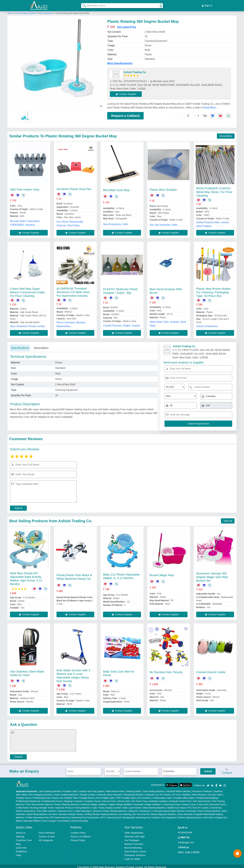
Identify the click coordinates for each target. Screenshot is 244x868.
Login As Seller (132, 857)
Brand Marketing (133, 846)
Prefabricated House (52, 799)
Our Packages (132, 838)
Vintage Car (221, 816)
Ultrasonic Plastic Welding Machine (110, 809)
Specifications (20, 346)
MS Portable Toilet (69, 796)
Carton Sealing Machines (66, 793)
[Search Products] (83, 5)
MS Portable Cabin (106, 796)
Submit (18, 506)
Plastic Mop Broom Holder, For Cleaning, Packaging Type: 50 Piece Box (214, 290)
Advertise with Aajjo (135, 835)
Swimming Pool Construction (85, 816)
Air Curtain (203, 806)
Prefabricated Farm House (45, 796)
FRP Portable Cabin (126, 796)
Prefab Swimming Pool (37, 816)
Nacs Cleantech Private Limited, (28, 324)
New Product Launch (135, 850)
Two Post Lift (143, 812)
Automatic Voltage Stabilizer (147, 803)
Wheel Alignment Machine (164, 812)
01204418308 (185, 831)
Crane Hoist (203, 803)
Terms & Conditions (81, 835)
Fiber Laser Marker (132, 806)
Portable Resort (87, 796)
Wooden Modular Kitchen (71, 812)
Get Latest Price (127, 25)
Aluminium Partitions (202, 790)
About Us (21, 831)
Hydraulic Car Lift (154, 793)
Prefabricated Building (207, 796)
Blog (18, 842)
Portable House (23, 796)
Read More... (211, 106)
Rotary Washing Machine (67, 803)
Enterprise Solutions (135, 853)
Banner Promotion (134, 842)
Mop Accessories (46, 11)
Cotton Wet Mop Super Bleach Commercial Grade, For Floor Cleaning (28, 290)
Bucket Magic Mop (162, 573)
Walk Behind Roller (115, 790)
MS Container (144, 796)
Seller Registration (134, 831)
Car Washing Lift (127, 812)
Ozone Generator (80, 819)
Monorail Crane (218, 803)
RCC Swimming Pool (111, 816)
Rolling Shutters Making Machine (101, 812)
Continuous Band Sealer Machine (169, 809)
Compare (227, 770)
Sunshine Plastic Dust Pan (74, 187)
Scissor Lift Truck (172, 793)
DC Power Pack (140, 799)
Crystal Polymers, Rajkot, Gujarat (121, 324)
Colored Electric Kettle (211, 670)
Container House (92, 799)
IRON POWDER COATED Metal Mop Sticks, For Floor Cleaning (214, 190)
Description (41, 346)
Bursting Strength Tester (42, 806)
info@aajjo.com (186, 841)
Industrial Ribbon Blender (178, 790)
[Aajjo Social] (208, 783)
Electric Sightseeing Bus (190, 816)
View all (228, 519)
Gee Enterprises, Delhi (116, 222)
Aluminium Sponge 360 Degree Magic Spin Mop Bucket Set (212, 575)
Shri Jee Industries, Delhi (164, 223)
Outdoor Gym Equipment (164, 816)
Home (10, 11)
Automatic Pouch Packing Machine (203, 809)
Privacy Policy (78, 838)
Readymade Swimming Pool (137, 816)
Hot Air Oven (124, 799)
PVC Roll (192, 806)
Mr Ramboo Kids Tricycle (166, 670)
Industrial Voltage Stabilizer (94, 803)
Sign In (207, 5)
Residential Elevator (134, 793)
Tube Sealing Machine (154, 790)
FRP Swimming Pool (60, 816)
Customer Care (24, 838)
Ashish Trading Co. (135, 70)
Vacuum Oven (109, 799)
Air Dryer (53, 812)
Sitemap (20, 835)
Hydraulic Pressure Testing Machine (73, 806)
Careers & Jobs (47, 835)
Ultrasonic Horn (65, 809)
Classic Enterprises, (207, 324)
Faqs (18, 853)
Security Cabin (215, 793)
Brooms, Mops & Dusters (26, 11)
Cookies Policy (78, 831)
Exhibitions (22, 850)
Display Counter (88, 793)
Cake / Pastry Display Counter (107, 806)
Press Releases (47, 831)
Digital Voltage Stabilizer (121, 803)
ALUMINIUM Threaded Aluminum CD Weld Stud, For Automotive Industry (73, 290)
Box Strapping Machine (41, 793)
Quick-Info (21, 846)
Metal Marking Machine (154, 806)
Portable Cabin (70, 790)
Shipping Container (73, 799)
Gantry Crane (189, 803)
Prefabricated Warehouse (28, 799)
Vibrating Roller (134, 790)
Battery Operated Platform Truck (32, 819)
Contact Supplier (128, 92)
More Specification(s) (120, 61)
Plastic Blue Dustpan (163, 188)
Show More (226, 134)
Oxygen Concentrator (59, 819)
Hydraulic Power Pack (180, 799)
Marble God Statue (176, 806)
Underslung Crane (172, 803)
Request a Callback (125, 114)
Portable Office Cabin (184, 796)
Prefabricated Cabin (162, 796)
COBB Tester (22, 806)
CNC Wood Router (202, 799)
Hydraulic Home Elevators (110, 793)
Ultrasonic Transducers (140, 809)
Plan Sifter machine (46, 809)
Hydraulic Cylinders (158, 799)
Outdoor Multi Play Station (92, 790)
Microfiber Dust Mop (116, 188)
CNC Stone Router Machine (39, 803)
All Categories (46, 838)
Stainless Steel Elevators (194, 793)
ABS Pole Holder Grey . (26, 188)
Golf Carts (208, 816)
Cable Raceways (83, 809)
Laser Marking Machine (50, 790)
